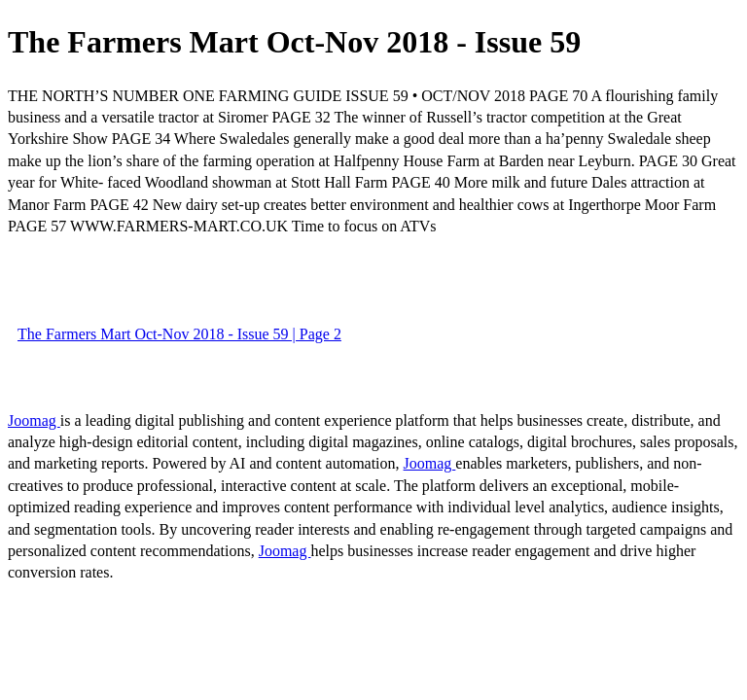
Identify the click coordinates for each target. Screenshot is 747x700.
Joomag (34, 420)
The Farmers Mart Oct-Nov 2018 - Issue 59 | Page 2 (179, 334)
